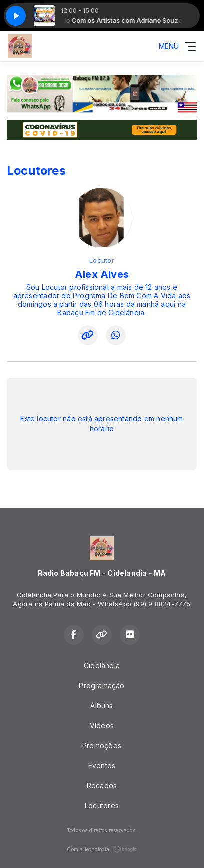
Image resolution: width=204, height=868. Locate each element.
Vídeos (102, 726)
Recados (102, 786)
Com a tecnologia (102, 849)
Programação (102, 686)
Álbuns (102, 706)
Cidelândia (102, 666)
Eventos (102, 766)
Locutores (102, 806)
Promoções (102, 746)
